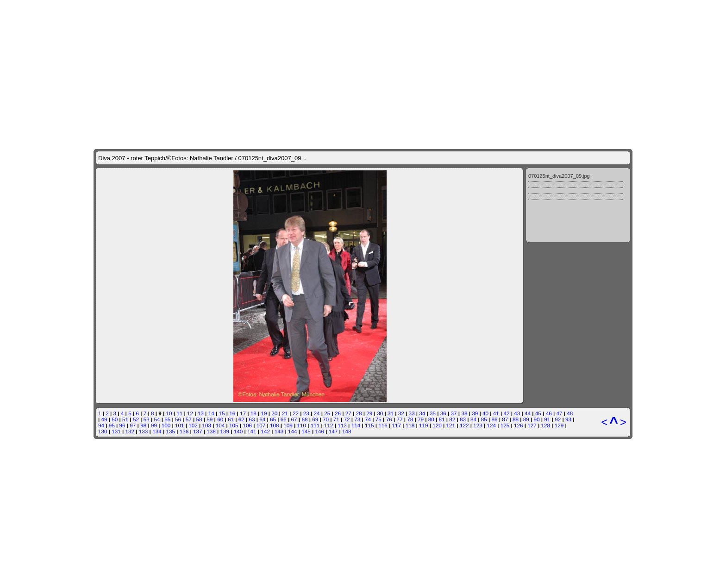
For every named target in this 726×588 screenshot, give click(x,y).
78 (410, 292)
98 (143, 298)
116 (383, 298)
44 (528, 286)
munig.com (361, 481)
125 (505, 298)
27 (348, 286)
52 (136, 292)
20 (274, 286)
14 (211, 286)
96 (122, 298)
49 (104, 292)
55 (167, 292)
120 (437, 298)
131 (116, 304)
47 (559, 286)
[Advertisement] (363, 443)
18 (253, 286)
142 (265, 304)
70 (326, 292)
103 (207, 298)
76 (389, 292)
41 (496, 286)
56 (178, 292)
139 (225, 304)
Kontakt (305, 397)
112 (329, 298)
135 (170, 304)
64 (262, 292)
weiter (415, 355)
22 (296, 286)
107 (261, 298)
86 (494, 292)
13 (201, 286)
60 (220, 292)
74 (368, 292)
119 (424, 298)
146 (320, 304)
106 (247, 298)
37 (454, 286)
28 (359, 286)
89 (526, 292)
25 (327, 286)
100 (166, 298)
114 (356, 298)
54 (157, 292)
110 (302, 298)
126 (519, 298)
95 (112, 298)
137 (198, 304)
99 (154, 298)
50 (115, 292)
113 (342, 298)
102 (193, 298)
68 (304, 292)
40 (485, 286)
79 (421, 292)
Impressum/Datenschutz (429, 397)
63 (252, 292)
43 (517, 286)
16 (232, 286)
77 (399, 292)
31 (391, 286)
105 (234, 298)
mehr (453, 348)
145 (306, 304)
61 (231, 292)
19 (264, 286)
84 (473, 292)
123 (478, 298)
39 (475, 286)
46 (549, 286)
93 (568, 292)
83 (463, 292)
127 (532, 298)
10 (169, 286)
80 (431, 292)
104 (220, 298)
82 (452, 292)
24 (316, 286)
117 (396, 298)
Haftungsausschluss (347, 397)
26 (338, 286)
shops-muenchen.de (436, 566)
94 (101, 298)
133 (144, 304)
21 (285, 286)
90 (537, 292)
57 (189, 292)
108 (275, 298)
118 (410, 298)
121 (451, 298)
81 (442, 292)
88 (516, 292)
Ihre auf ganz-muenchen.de (363, 404)
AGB (385, 397)
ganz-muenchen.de (369, 566)
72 (347, 292)
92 (558, 292)
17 (243, 286)
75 (379, 292)
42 (507, 286)
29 (369, 286)
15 (222, 286)
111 (315, 298)
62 (241, 292)
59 (210, 292)
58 (199, 292)
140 (238, 304)
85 (484, 292)
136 (184, 304)
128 (546, 298)
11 (179, 286)
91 (547, 292)
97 (133, 298)
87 (505, 292)
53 (147, 292)
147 (333, 304)
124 (491, 298)
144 (293, 304)
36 (443, 286)
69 (315, 292)
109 (288, 298)
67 (294, 292)
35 (433, 286)
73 (357, 292)
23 (306, 286)
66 (284, 292)
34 (422, 286)
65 (273, 292)
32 (401, 286)
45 (538, 286)
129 (559, 298)
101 (180, 298)
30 (380, 286)
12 (190, 286)
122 (464, 298)
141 (252, 304)
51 (125, 292)
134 (157, 304)
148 (347, 304)
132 (130, 304)
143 (279, 304)
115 (369, 298)
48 (570, 286)
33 (411, 286)
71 (336, 292)
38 (464, 286)
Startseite (278, 397)
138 (211, 304)
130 (103, 304)
